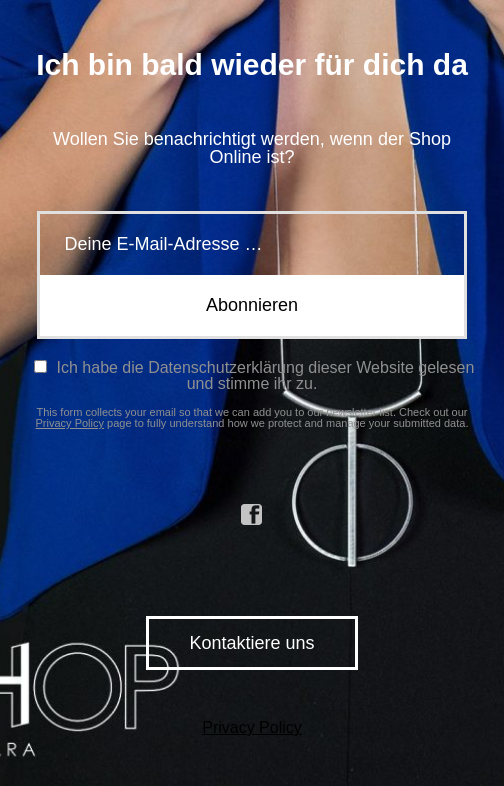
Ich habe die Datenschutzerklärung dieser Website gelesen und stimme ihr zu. (254, 375)
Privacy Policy (70, 423)
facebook (252, 515)
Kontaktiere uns (251, 643)
